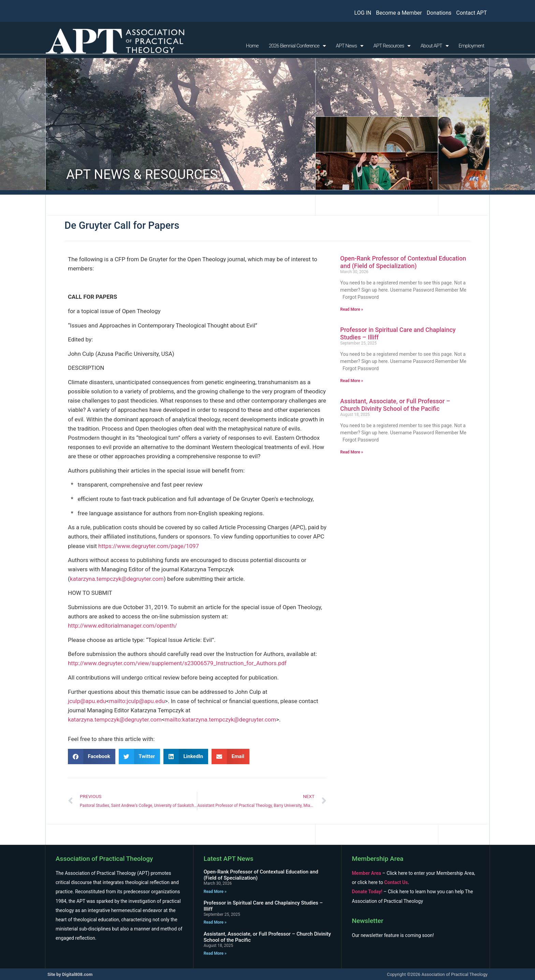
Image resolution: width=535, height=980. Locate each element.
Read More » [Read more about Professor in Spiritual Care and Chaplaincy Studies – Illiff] (352, 381)
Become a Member (399, 13)
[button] (92, 757)
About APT (435, 46)
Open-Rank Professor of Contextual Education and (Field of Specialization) (403, 262)
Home (252, 46)
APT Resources (392, 46)
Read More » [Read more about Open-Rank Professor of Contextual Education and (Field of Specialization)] (352, 309)
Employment (471, 46)
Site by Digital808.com (70, 974)
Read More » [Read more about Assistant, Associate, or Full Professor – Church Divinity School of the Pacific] (352, 452)
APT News (349, 46)
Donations (439, 13)
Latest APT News (229, 859)
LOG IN (363, 13)
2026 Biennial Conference (297, 46)
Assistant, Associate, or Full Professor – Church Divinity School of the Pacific (395, 405)
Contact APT (472, 13)
